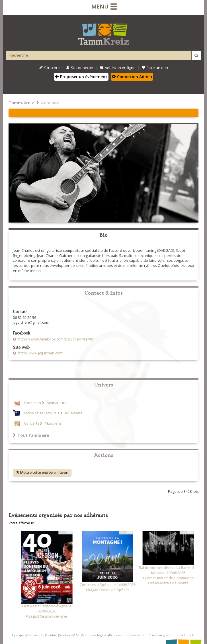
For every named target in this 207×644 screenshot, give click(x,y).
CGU (77, 635)
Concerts (31, 423)
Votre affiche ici (21, 523)
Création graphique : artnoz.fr (172, 635)
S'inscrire (49, 68)
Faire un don (155, 68)
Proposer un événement (128, 635)
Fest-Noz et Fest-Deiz (42, 413)
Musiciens (73, 413)
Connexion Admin (132, 77)
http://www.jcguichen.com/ (41, 353)
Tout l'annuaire (31, 435)
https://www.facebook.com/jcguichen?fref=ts (56, 339)
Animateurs (56, 403)
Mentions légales (95, 635)
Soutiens (66, 635)
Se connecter (80, 68)
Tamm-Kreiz (21, 103)
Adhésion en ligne (118, 68)
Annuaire (50, 103)
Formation (32, 403)
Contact (52, 635)
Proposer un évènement (81, 77)
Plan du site (36, 635)
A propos (19, 635)
